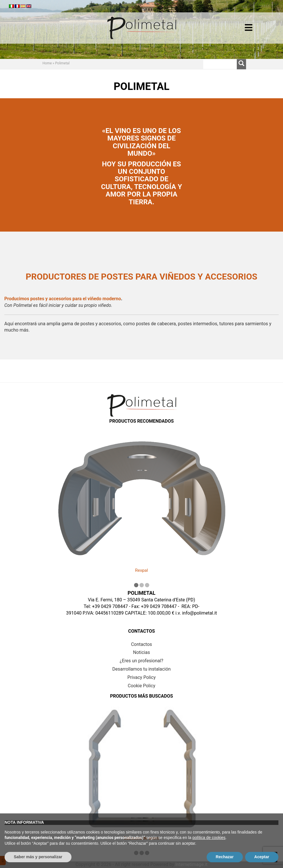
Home (47, 63)
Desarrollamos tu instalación (141, 669)
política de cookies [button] (209, 838)
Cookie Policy (141, 686)
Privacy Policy (142, 677)
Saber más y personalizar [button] (38, 857)
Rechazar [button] (225, 857)
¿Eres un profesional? (141, 661)
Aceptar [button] (262, 857)
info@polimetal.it (199, 613)
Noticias (142, 652)
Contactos (141, 644)
